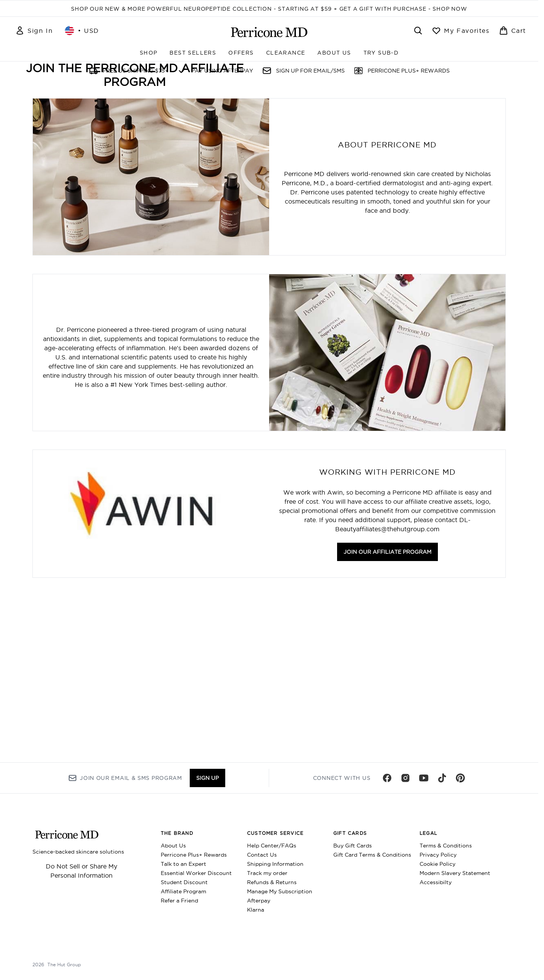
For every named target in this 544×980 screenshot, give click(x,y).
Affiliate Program (183, 891)
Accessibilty (436, 882)
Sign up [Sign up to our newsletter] (207, 778)
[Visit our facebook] (387, 778)
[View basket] (513, 31)
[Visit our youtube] (424, 778)
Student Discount (184, 882)
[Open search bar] (418, 31)
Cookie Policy (437, 864)
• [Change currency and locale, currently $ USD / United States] (82, 31)
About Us (173, 846)
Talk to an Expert (183, 864)
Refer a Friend (179, 901)
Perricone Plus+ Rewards (194, 855)
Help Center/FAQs (272, 846)
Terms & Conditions (446, 846)
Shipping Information (275, 864)
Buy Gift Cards (353, 846)
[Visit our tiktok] (442, 778)
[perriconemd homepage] (269, 32)
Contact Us (262, 855)
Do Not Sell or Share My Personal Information (82, 871)
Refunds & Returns (272, 882)
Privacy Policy (438, 855)
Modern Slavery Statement (455, 873)
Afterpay (259, 901)
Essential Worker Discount (196, 873)
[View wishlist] (461, 31)
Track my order (267, 873)
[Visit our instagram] (405, 778)
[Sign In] (34, 31)
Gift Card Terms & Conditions (372, 855)
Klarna (256, 910)
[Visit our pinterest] (460, 778)
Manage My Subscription (280, 891)
